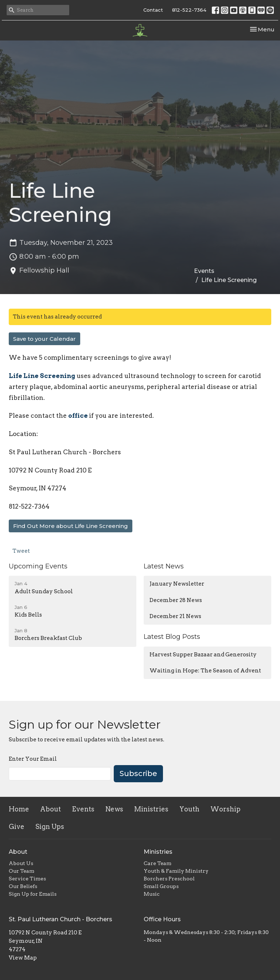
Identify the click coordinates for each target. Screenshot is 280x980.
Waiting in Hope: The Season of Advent (205, 671)
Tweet (21, 551)
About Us (21, 863)
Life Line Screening (42, 376)
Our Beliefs (23, 886)
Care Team (157, 863)
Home (19, 809)
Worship (225, 809)
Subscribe (138, 773)
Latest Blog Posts (172, 637)
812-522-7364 (189, 10)
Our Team (22, 871)
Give (17, 827)
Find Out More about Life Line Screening (71, 526)
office (79, 416)
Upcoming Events (38, 566)
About (50, 809)
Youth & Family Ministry (176, 871)
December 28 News (176, 600)
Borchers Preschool (169, 879)
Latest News (164, 566)
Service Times (27, 879)
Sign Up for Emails (33, 894)
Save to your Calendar (44, 339)
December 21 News (175, 616)
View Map (23, 958)
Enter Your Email (33, 759)
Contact (153, 10)
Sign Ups (50, 827)
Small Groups (161, 886)
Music (152, 894)
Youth (189, 809)
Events (204, 271)
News (114, 809)
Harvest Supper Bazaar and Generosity (203, 655)
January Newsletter (177, 584)
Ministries (151, 809)
